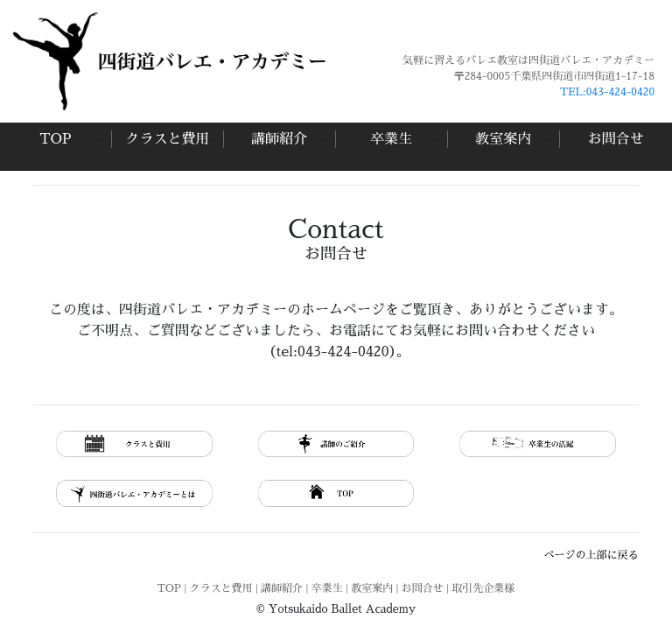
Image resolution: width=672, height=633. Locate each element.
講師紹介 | (286, 588)
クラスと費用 (167, 139)
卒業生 (391, 139)
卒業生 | (332, 588)
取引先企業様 (483, 588)
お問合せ (616, 139)
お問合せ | (427, 588)
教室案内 (503, 139)
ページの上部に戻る (591, 555)
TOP (55, 139)
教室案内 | (376, 588)
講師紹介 (279, 139)
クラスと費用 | (226, 588)
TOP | (174, 588)
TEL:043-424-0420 (607, 92)
